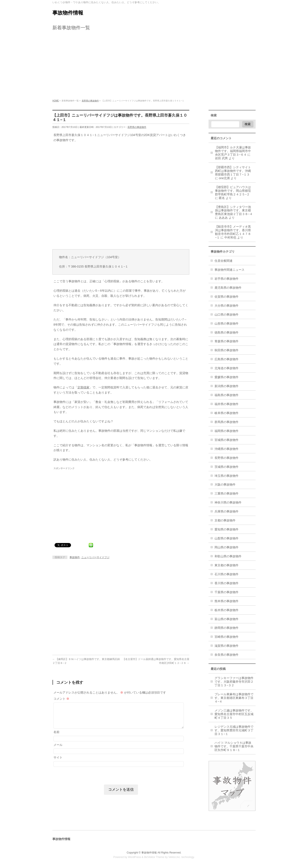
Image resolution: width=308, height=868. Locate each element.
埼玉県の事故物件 (227, 476)
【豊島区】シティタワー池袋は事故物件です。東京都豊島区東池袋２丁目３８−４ (234, 211)
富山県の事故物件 (227, 619)
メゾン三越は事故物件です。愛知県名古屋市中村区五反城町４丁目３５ (234, 714)
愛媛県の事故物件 (227, 377)
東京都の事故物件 (227, 565)
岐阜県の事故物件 (227, 413)
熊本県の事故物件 (227, 601)
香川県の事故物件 (227, 583)
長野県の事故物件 (137, 127)
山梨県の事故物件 (227, 538)
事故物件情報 (68, 13)
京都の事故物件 (225, 520)
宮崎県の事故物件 (227, 637)
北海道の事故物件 (227, 368)
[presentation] (82, 775)
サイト (58, 757)
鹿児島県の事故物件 (228, 288)
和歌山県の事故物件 (228, 556)
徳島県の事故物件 (227, 332)
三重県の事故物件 (227, 493)
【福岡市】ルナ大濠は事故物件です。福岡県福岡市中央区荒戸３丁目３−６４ (233, 151)
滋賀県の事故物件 (227, 646)
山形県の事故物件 (227, 323)
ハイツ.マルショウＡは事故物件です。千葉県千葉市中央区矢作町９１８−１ (234, 746)
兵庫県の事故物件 (227, 511)
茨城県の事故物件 (227, 467)
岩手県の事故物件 (227, 279)
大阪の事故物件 (225, 484)
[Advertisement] (154, 66)
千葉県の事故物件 (227, 592)
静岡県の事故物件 (227, 628)
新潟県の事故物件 (227, 386)
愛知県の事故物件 (227, 529)
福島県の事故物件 (227, 395)
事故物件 (75, 557)
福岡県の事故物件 (227, 431)
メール (58, 745)
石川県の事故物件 (227, 574)
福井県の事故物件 (227, 404)
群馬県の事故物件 (227, 422)
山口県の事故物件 (227, 315)
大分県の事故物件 (227, 306)
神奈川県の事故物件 (228, 502)
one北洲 (224, 178)
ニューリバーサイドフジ (95, 557)
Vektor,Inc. (175, 857)
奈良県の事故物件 (227, 655)
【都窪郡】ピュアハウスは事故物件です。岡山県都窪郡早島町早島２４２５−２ (233, 191)
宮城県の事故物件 (227, 440)
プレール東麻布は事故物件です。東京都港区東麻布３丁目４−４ (234, 698)
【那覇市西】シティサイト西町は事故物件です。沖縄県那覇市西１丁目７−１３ (233, 171)
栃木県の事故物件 (227, 610)
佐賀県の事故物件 (227, 297)
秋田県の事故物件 (227, 350)
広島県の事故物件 (227, 359)
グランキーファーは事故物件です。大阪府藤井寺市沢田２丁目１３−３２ (234, 682)
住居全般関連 (224, 261)
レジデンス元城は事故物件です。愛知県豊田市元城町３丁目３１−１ (234, 730)
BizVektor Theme (154, 857)
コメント (61, 699)
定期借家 (83, 387)
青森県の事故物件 (227, 341)
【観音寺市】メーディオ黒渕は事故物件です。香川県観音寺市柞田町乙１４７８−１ (233, 232)
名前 (56, 732)
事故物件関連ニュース (230, 270)
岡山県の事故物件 (227, 547)
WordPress (134, 857)
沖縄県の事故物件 (227, 449)
